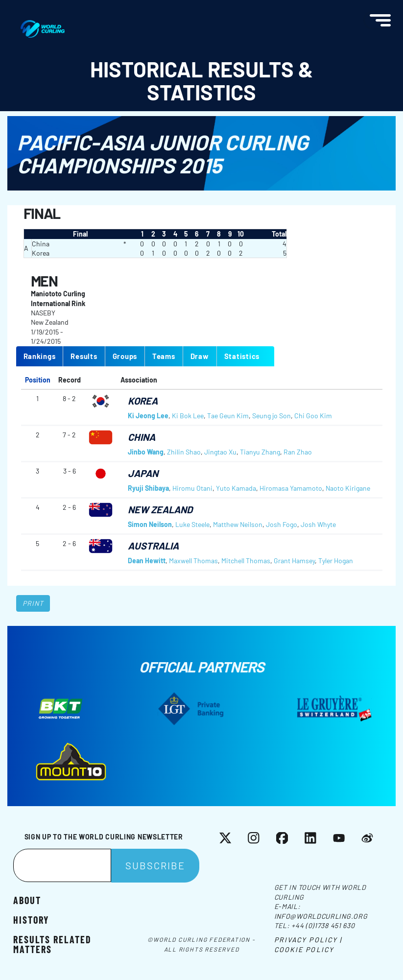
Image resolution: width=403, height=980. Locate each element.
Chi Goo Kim (313, 416)
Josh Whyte (318, 524)
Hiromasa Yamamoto (291, 488)
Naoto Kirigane (348, 488)
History (31, 919)
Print (33, 603)
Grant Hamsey (294, 561)
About (27, 900)
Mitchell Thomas (246, 561)
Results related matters (52, 944)
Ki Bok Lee (188, 416)
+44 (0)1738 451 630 (323, 925)
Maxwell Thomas (193, 561)
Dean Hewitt (147, 561)
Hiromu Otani (192, 488)
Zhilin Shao (184, 452)
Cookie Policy (304, 949)
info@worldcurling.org (321, 916)
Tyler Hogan (336, 561)
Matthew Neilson (238, 524)
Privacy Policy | (308, 940)
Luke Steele (192, 524)
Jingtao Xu (220, 452)
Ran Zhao (298, 452)
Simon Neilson (150, 524)
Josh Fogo (282, 524)
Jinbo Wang (146, 452)
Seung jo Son (272, 416)
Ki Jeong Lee (148, 416)
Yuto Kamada (236, 488)
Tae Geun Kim (228, 416)
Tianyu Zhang (260, 452)
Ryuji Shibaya (148, 488)
